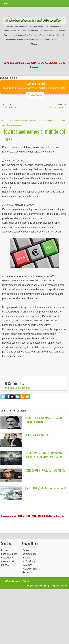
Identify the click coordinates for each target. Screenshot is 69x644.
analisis (8, 121)
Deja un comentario (15, 125)
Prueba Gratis (35, 95)
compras (16, 121)
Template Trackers (59, 586)
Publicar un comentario (18, 388)
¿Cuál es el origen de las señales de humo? (46, 488)
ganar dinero (34, 121)
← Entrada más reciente (14, 107)
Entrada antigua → (58, 107)
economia (24, 121)
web (64, 121)
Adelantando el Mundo (19, 581)
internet (44, 121)
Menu (7, 3)
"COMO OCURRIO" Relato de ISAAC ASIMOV (45, 471)
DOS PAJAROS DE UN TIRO (37, 435)
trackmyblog (44, 586)
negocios (51, 121)
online (58, 121)
